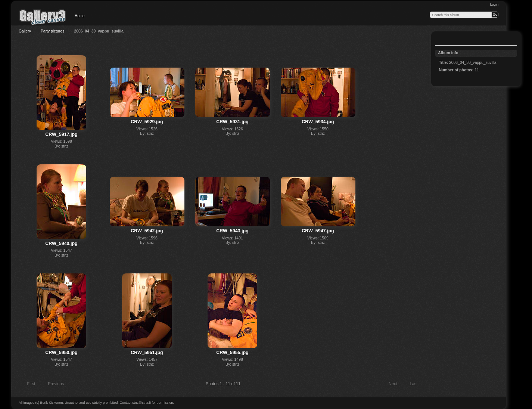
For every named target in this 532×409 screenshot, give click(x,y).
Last (417, 384)
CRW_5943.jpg (232, 231)
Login (494, 4)
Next (396, 384)
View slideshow (443, 39)
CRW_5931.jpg (232, 122)
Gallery (25, 31)
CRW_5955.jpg (232, 353)
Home (80, 16)
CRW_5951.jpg (147, 353)
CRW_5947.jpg (318, 231)
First (28, 384)
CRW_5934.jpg (318, 122)
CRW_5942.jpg (147, 231)
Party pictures (53, 31)
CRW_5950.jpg (61, 353)
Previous (52, 384)
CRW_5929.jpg (147, 122)
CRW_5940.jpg (61, 244)
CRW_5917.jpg (61, 134)
